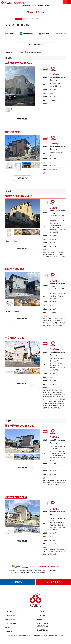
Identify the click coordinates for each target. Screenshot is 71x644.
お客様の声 (41, 6)
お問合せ (40, 620)
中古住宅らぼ (41, 612)
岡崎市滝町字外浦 (15, 269)
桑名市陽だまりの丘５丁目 (20, 425)
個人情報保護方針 (43, 630)
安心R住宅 (34, 6)
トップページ (10, 612)
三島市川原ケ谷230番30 (18, 63)
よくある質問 (41, 616)
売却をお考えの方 (11, 616)
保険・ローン (39, 19)
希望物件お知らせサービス (28, 19)
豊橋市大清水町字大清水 (18, 196)
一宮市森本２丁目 (15, 338)
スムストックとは (26, 6)
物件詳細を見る (22, 119)
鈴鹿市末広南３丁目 (16, 497)
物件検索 (18, 19)
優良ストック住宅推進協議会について (43, 625)
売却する (47, 6)
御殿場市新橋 (12, 132)
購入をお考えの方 (11, 620)
